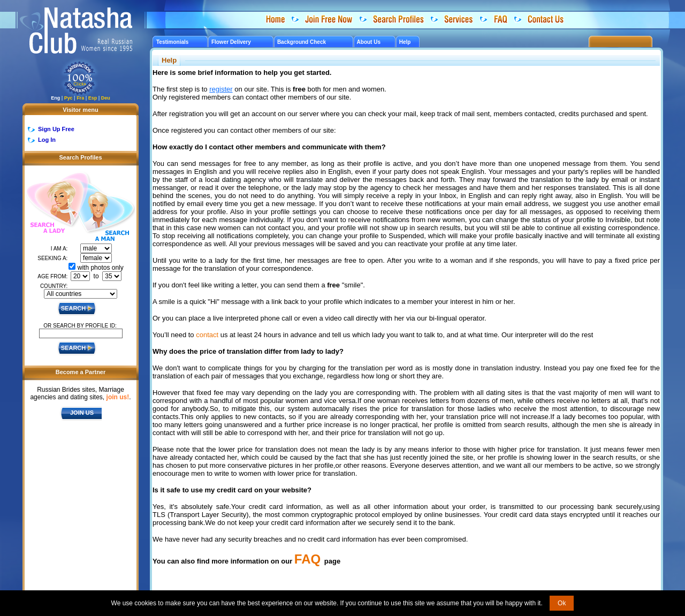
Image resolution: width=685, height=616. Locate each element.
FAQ (307, 559)
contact (207, 335)
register (221, 89)
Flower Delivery (231, 42)
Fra (80, 98)
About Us (369, 42)
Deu (106, 98)
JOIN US (82, 413)
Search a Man (106, 213)
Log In (47, 140)
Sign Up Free (56, 129)
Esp (93, 98)
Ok (562, 603)
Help (405, 42)
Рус (68, 98)
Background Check (302, 42)
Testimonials (172, 42)
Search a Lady (52, 204)
